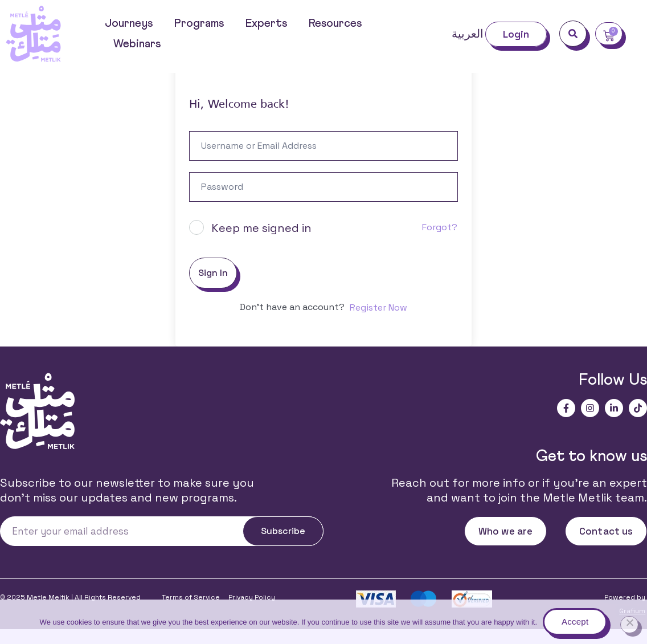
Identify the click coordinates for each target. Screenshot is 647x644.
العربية (468, 34)
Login (516, 34)
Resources (335, 23)
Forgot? (440, 242)
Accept (575, 621)
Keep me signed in (261, 243)
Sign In (213, 288)
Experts (266, 23)
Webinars (137, 44)
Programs (199, 23)
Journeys (129, 23)
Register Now (378, 322)
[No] (629, 625)
